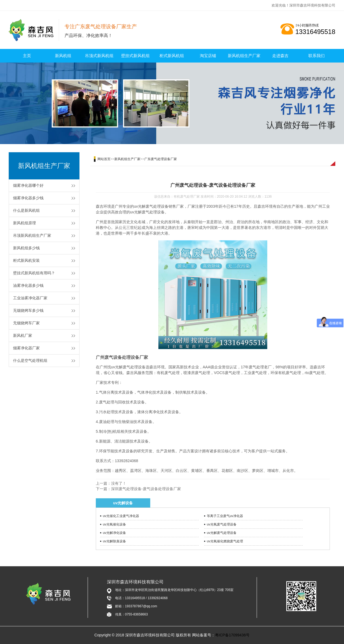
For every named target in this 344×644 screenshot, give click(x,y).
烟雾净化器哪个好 (28, 185)
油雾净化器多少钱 (28, 285)
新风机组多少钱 (26, 248)
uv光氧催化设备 (114, 524)
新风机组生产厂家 (244, 56)
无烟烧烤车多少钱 (28, 310)
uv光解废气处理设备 (222, 533)
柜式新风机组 (172, 56)
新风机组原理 (24, 223)
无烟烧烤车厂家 (26, 323)
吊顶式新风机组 (99, 56)
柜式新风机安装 (26, 260)
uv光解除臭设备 (114, 541)
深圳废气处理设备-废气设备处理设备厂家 (146, 489)
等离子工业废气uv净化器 (225, 516)
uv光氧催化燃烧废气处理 (225, 541)
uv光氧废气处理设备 (222, 524)
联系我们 (317, 56)
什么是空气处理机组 (30, 360)
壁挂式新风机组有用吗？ (34, 273)
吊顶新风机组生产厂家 (32, 235)
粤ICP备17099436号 (232, 635)
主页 (27, 56)
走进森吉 (280, 56)
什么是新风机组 (26, 210)
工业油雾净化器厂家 (30, 298)
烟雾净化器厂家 (26, 348)
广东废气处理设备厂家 (161, 159)
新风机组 (63, 56)
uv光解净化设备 (114, 533)
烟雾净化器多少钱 (28, 198)
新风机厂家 (23, 335)
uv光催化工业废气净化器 (121, 516)
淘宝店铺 (208, 56)
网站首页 (104, 159)
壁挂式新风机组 (135, 56)
